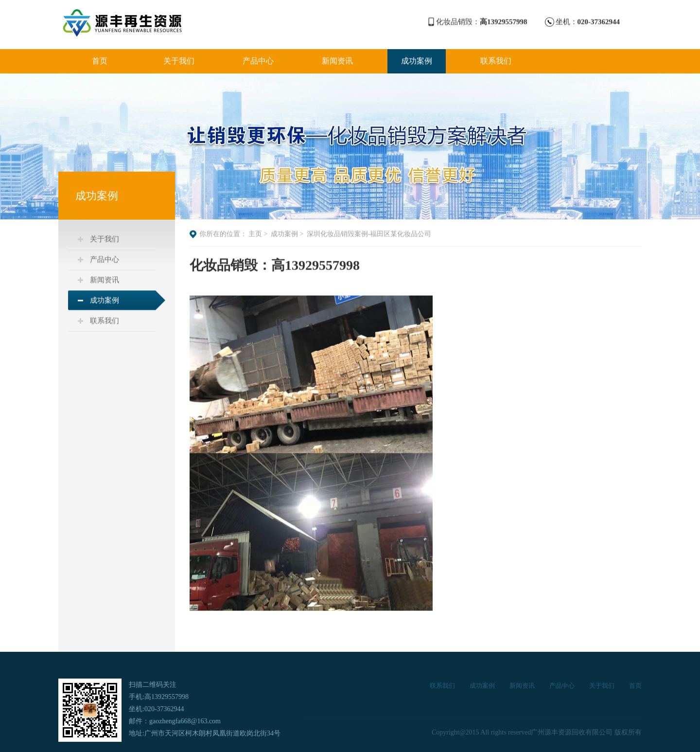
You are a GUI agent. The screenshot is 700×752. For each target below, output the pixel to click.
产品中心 (258, 60)
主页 (255, 235)
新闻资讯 (337, 60)
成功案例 (417, 60)
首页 (100, 60)
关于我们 (179, 60)
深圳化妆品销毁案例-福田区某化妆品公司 (369, 235)
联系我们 (496, 60)
